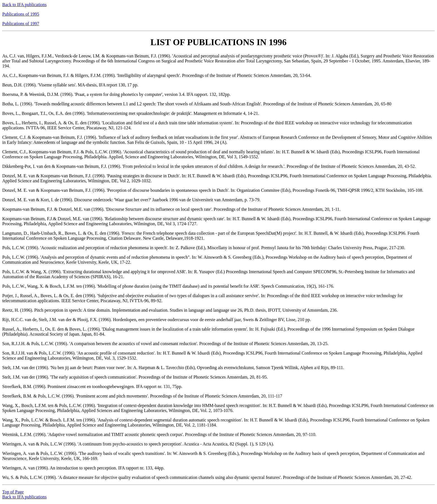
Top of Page (13, 492)
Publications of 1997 (21, 24)
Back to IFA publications (24, 5)
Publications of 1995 (21, 14)
